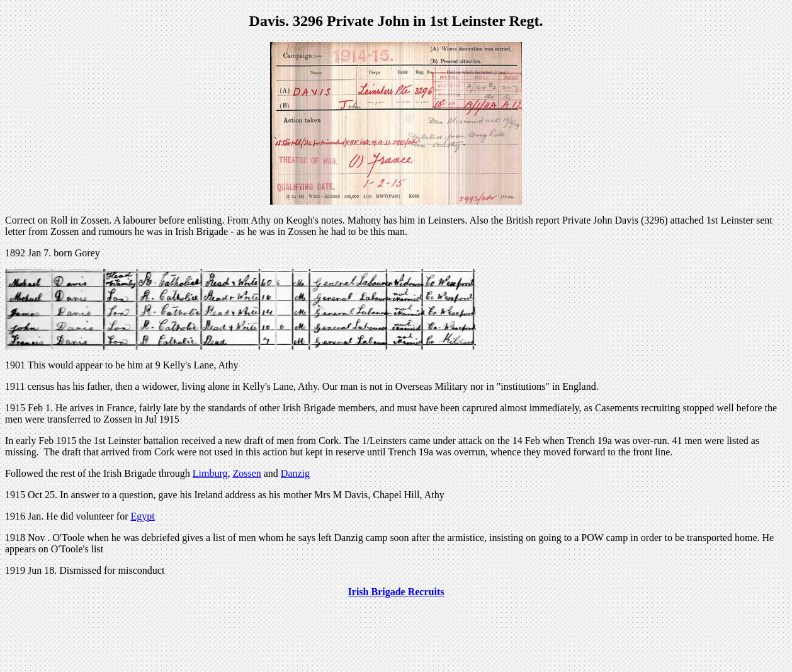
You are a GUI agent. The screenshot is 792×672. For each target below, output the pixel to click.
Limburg (210, 473)
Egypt (143, 516)
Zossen (246, 473)
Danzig (295, 473)
